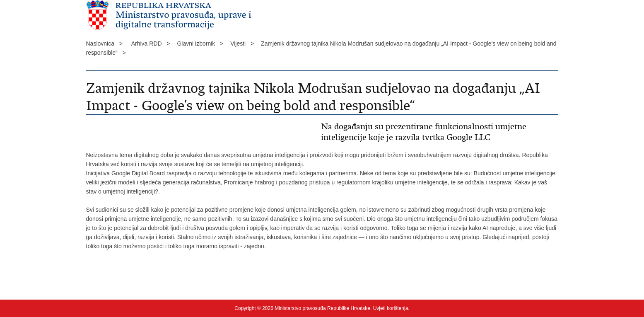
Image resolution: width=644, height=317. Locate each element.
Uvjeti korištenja (391, 308)
